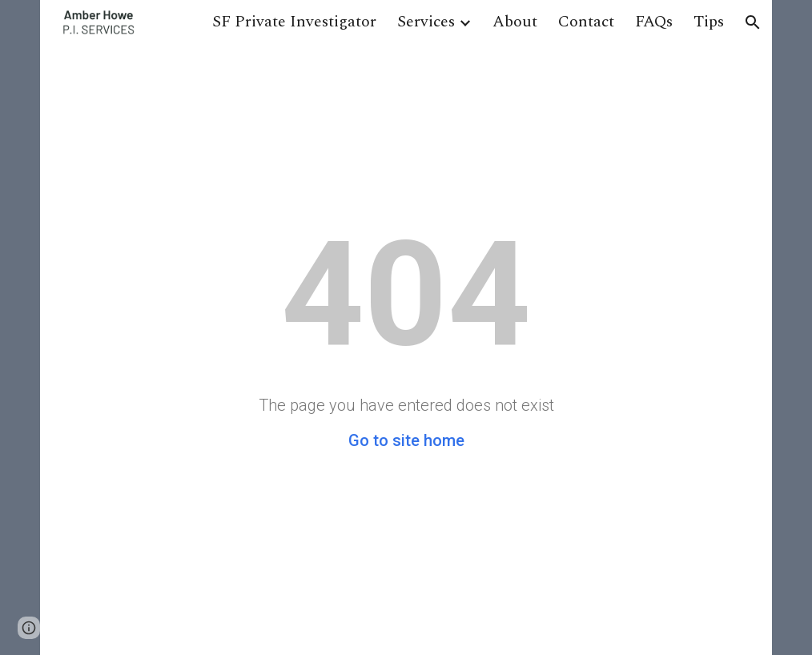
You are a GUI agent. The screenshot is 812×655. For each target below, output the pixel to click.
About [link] (515, 22)
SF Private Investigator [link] (294, 22)
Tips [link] (709, 22)
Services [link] (426, 22)
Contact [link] (586, 22)
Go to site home (406, 440)
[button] (753, 22)
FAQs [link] (654, 22)
